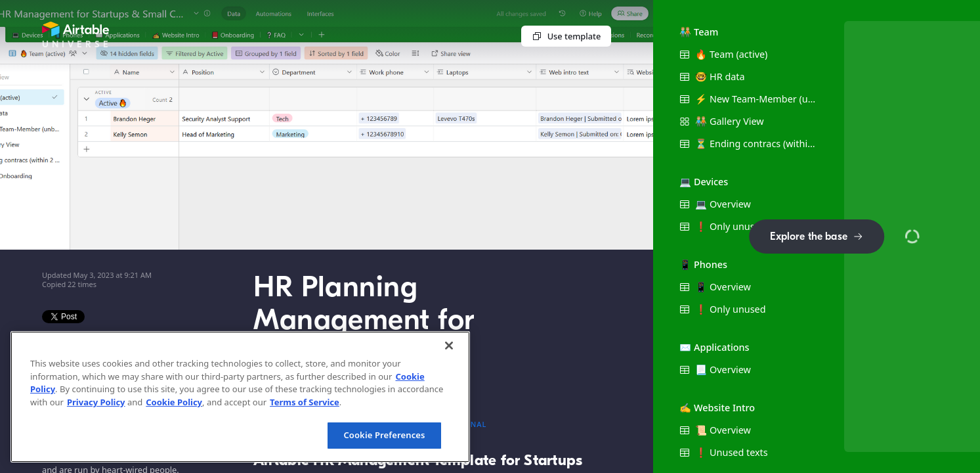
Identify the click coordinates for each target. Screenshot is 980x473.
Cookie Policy (174, 402)
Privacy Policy (96, 402)
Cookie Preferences (384, 435)
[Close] (449, 346)
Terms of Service (305, 402)
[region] (240, 397)
